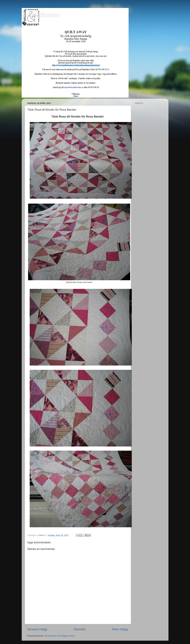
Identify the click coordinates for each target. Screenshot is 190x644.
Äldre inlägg (120, 629)
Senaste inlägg (37, 629)
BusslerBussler (41, 15)
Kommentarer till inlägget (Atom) (60, 636)
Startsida (80, 629)
